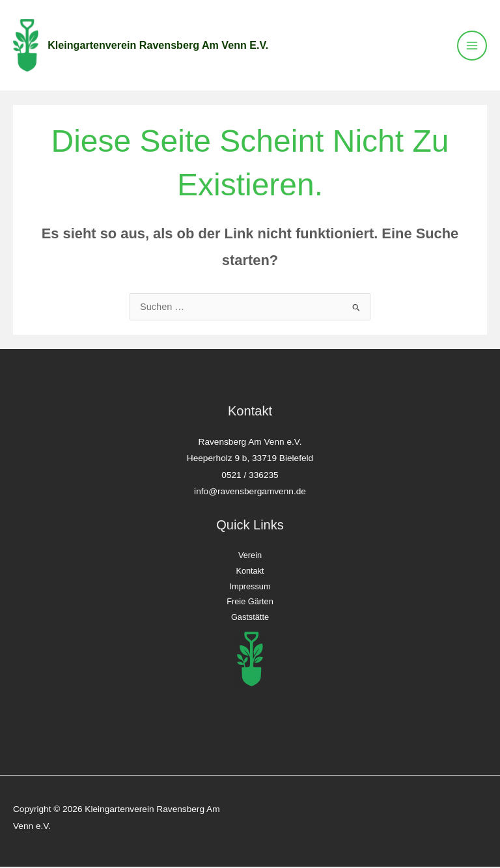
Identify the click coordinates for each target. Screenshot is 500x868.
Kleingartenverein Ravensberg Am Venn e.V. (161, 46)
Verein (250, 557)
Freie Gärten (250, 603)
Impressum (250, 588)
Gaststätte (250, 619)
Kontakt (250, 573)
